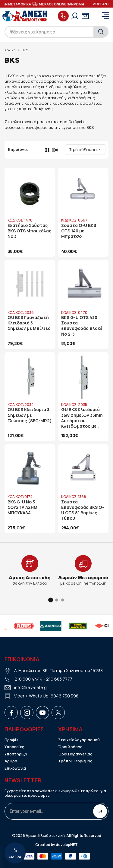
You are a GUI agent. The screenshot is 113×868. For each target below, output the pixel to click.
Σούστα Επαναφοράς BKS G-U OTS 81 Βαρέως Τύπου (83, 510)
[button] (51, 600)
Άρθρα (11, 761)
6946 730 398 (64, 696)
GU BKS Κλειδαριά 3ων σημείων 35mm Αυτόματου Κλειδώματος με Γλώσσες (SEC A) (82, 418)
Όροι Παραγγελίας (75, 754)
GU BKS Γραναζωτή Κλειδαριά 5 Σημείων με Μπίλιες (29, 323)
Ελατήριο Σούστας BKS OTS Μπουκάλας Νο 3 (30, 231)
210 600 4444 (28, 679)
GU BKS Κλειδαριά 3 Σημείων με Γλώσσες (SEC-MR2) (30, 415)
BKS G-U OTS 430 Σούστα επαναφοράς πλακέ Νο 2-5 (82, 326)
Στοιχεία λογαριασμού (79, 740)
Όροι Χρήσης (70, 747)
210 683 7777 (59, 679)
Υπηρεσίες (14, 747)
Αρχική (10, 50)
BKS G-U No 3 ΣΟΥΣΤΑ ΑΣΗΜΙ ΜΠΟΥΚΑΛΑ (23, 507)
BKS (25, 50)
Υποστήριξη (16, 754)
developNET (67, 845)
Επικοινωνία (15, 768)
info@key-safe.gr (31, 687)
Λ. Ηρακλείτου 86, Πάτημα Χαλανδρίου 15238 (58, 670)
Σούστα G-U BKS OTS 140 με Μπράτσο (79, 231)
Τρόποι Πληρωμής (75, 761)
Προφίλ (11, 740)
